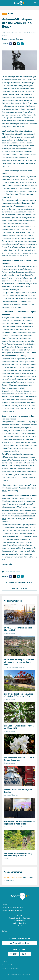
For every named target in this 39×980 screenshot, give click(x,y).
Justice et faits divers (19, 923)
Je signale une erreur (20, 588)
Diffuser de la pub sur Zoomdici (12, 908)
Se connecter (9, 878)
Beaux (11, 14)
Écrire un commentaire (13, 572)
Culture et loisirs (19, 921)
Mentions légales (8, 965)
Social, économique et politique (20, 918)
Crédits (4, 961)
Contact (5, 905)
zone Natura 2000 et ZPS (19, 367)
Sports (20, 926)
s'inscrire (20, 878)
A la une (19, 915)
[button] (35, 3)
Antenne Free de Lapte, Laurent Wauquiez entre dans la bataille (19, 488)
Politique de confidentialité (11, 968)
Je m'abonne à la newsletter (20, 943)
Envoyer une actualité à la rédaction (21, 582)
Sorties (4, 931)
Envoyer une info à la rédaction (12, 910)
